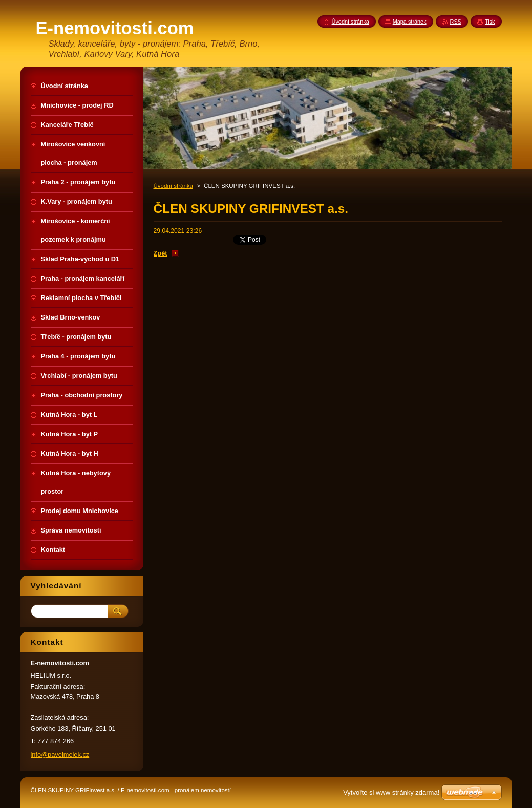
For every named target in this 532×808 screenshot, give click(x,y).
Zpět (161, 253)
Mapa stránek (410, 22)
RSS (456, 22)
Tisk (490, 22)
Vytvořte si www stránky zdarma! (391, 792)
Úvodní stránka (173, 186)
